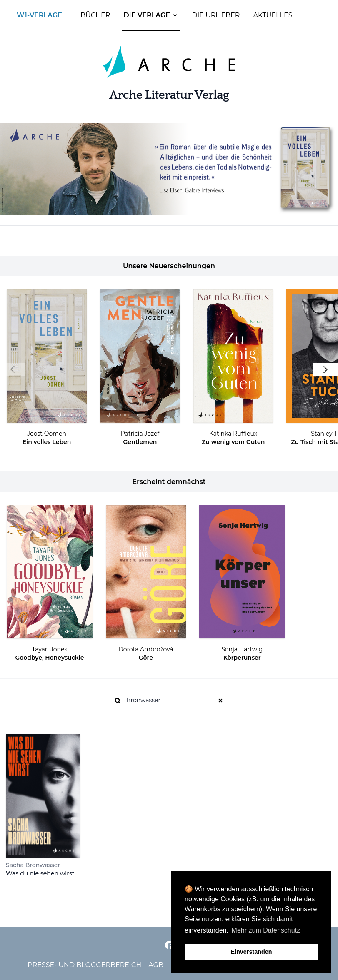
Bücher (95, 15)
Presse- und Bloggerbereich (84, 965)
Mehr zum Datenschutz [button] (266, 930)
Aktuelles (273, 15)
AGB (156, 965)
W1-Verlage (39, 15)
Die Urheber (216, 15)
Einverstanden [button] (251, 952)
